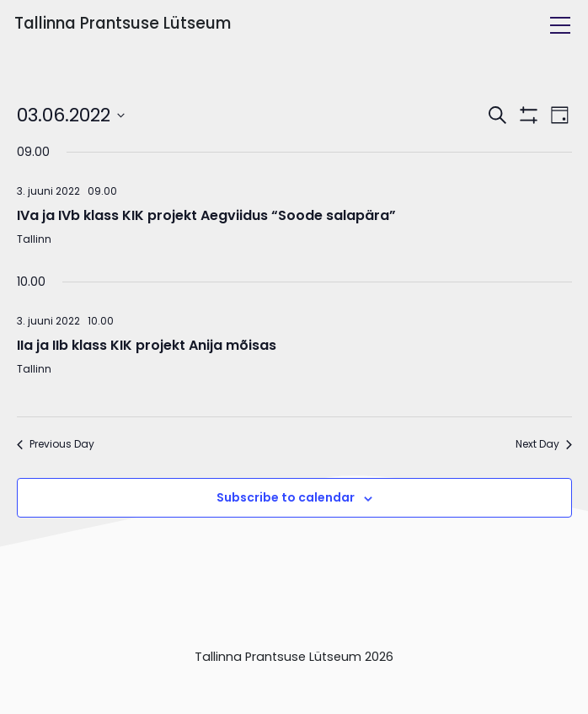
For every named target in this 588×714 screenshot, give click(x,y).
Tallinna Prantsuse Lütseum (123, 23)
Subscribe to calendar (286, 497)
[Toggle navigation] (560, 25)
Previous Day (56, 444)
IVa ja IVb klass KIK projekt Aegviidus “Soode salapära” (206, 215)
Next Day (544, 444)
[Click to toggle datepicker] (71, 115)
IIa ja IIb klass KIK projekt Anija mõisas (147, 345)
